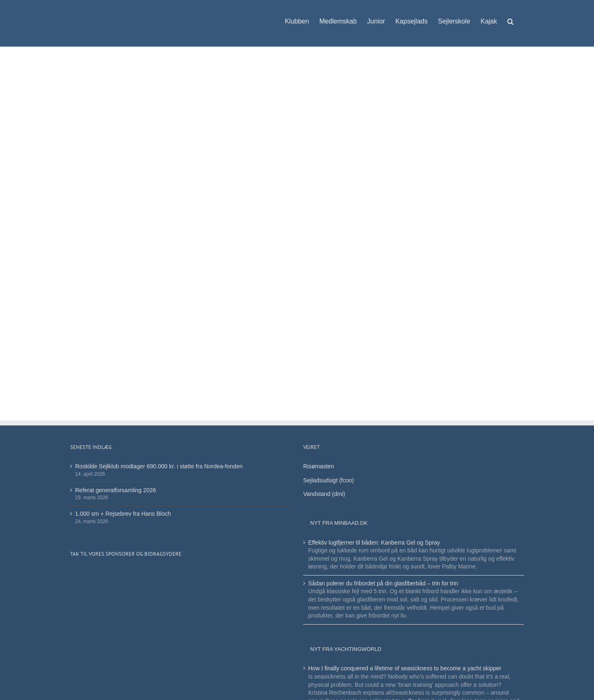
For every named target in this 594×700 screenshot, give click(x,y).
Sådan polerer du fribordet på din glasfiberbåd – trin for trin (383, 583)
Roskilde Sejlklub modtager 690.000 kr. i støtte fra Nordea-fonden (159, 466)
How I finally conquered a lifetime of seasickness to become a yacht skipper (405, 668)
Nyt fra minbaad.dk (339, 523)
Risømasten (319, 466)
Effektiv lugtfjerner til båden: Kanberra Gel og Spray (374, 543)
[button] (510, 17)
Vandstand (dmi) (324, 494)
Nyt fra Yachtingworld (346, 649)
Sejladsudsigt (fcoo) (329, 480)
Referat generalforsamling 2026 (115, 490)
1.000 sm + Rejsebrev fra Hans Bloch (123, 514)
